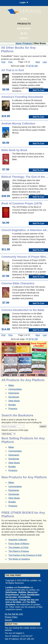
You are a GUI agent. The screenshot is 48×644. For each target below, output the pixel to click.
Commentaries (15, 389)
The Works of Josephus (19, 559)
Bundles (12, 405)
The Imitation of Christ (18, 547)
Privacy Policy (11, 617)
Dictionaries (14, 393)
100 (36, 66)
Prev (10, 62)
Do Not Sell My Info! (14, 614)
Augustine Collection (18, 540)
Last (45, 62)
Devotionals (14, 397)
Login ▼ (24, 2)
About (24, 38)
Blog (24, 33)
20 (30, 66)
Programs (13, 409)
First (3, 62)
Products (24, 24)
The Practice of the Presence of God (25, 555)
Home (24, 19)
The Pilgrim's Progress (19, 551)
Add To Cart (38, 90)
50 (33, 66)
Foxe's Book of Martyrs (19, 544)
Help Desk (24, 28)
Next (38, 62)
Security (9, 620)
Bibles (11, 385)
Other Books (14, 401)
